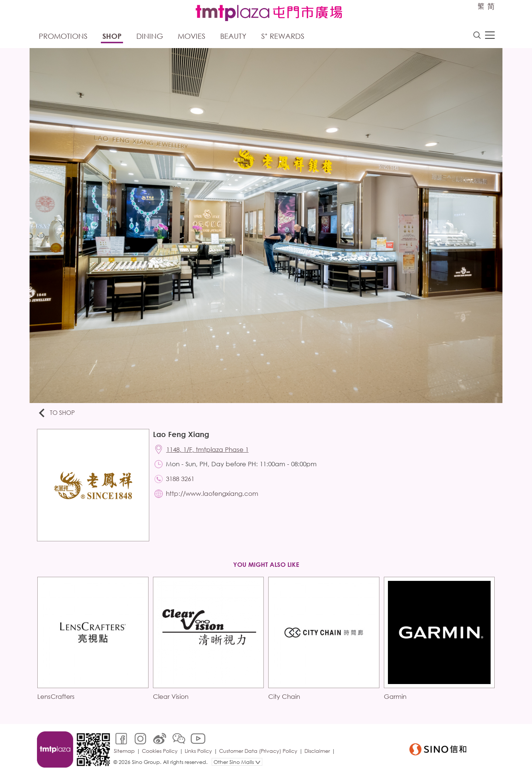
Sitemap (124, 751)
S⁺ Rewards (283, 36)
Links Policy (198, 751)
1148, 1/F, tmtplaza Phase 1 (207, 449)
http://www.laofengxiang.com (212, 493)
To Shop (56, 413)
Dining (150, 36)
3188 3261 (180, 479)
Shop (112, 36)
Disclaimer (317, 751)
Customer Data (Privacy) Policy (258, 751)
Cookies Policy (160, 751)
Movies (192, 36)
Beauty (233, 36)
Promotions (63, 36)
